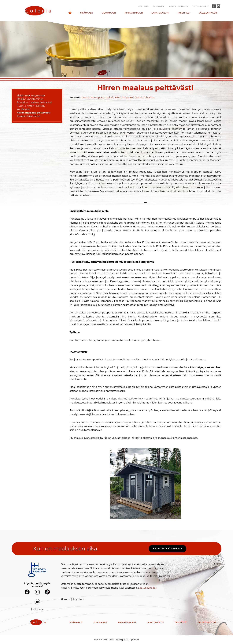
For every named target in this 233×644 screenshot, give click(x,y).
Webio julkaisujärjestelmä (127, 640)
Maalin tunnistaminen (30, 99)
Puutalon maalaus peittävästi (35, 102)
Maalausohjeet (178, 6)
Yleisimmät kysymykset (31, 96)
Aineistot (158, 6)
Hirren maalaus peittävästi (33, 113)
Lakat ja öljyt (160, 13)
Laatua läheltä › (147, 588)
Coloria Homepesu (93, 97)
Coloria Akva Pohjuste (119, 97)
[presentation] (38, 11)
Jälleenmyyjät (208, 13)
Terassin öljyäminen (29, 116)
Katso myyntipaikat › (167, 549)
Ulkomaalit (109, 13)
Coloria (143, 6)
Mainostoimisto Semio (104, 640)
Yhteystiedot (201, 6)
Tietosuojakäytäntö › (73, 599)
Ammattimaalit (134, 13)
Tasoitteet (184, 13)
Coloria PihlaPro (144, 97)
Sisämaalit (87, 13)
